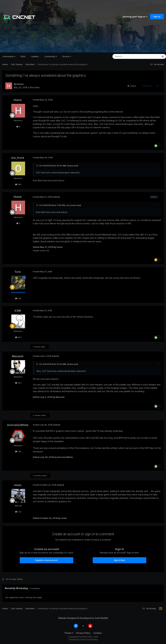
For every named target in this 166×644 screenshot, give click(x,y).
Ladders (35, 56)
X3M (18, 311)
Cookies (98, 633)
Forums (67, 56)
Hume (20, 84)
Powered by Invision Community (83, 640)
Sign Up (157, 16)
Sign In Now (119, 560)
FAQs (23, 56)
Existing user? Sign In (135, 17)
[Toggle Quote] (37, 166)
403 (18, 383)
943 (18, 337)
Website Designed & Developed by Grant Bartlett (83, 618)
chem (18, 485)
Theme (69, 633)
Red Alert (35, 87)
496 (18, 184)
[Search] (128, 56)
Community (51, 56)
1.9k (18, 298)
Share (132, 86)
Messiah (18, 356)
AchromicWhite (18, 425)
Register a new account (46, 560)
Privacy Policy (83, 633)
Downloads (9, 56)
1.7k (18, 512)
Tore (18, 272)
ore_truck (18, 158)
